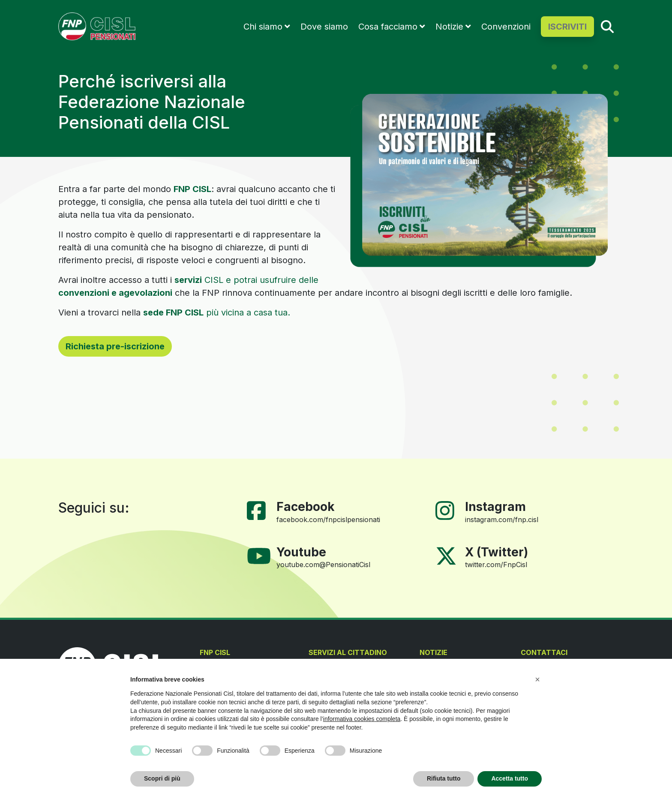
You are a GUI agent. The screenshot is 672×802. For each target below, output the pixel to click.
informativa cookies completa (362, 719)
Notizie (449, 27)
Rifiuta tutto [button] (444, 778)
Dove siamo (324, 27)
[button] (537, 679)
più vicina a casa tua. (217, 312)
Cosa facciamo (388, 27)
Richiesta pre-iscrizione (115, 346)
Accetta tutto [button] (510, 778)
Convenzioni (506, 27)
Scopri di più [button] (162, 778)
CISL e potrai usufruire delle (246, 280)
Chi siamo (263, 27)
